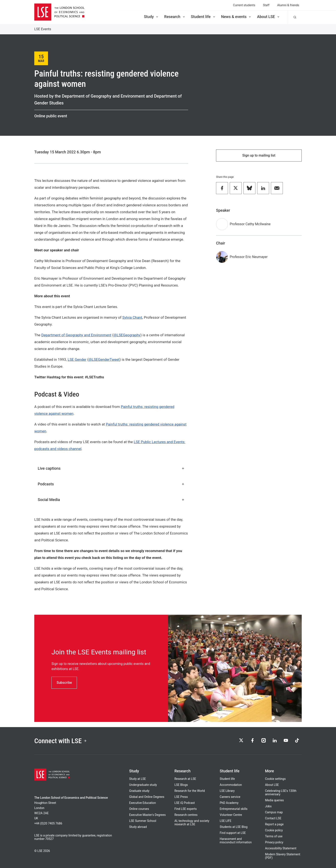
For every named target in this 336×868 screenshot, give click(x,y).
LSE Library (227, 791)
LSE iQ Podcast (185, 803)
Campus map (274, 812)
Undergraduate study (143, 785)
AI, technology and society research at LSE (192, 823)
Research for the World (190, 791)
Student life (203, 17)
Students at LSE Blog (234, 827)
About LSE (268, 17)
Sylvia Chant (132, 317)
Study (151, 17)
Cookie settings (275, 779)
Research (175, 17)
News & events (236, 17)
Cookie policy (274, 830)
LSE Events (43, 29)
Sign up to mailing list (259, 155)
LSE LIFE (225, 821)
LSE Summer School (143, 821)
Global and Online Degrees (147, 797)
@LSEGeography (127, 335)
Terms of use (274, 836)
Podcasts (111, 484)
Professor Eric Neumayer (249, 257)
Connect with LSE (61, 741)
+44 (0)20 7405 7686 (48, 823)
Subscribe (64, 683)
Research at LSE (185, 779)
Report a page (274, 824)
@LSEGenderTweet (104, 359)
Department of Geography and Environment (76, 335)
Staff (266, 5)
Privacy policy (274, 842)
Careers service (230, 797)
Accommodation (231, 785)
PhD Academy (229, 803)
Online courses (139, 809)
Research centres (186, 815)
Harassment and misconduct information (236, 841)
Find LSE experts (186, 809)
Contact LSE (273, 818)
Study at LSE (138, 779)
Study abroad (138, 827)
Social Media (111, 500)
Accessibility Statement (281, 848)
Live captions (111, 468)
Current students (244, 5)
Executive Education (143, 803)
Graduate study (139, 791)
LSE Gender (77, 359)
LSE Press (181, 797)
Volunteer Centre (231, 815)
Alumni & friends (288, 5)
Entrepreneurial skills (233, 809)
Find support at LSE (233, 833)
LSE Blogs (181, 785)
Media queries (274, 800)
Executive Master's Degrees (148, 815)
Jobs (268, 806)
